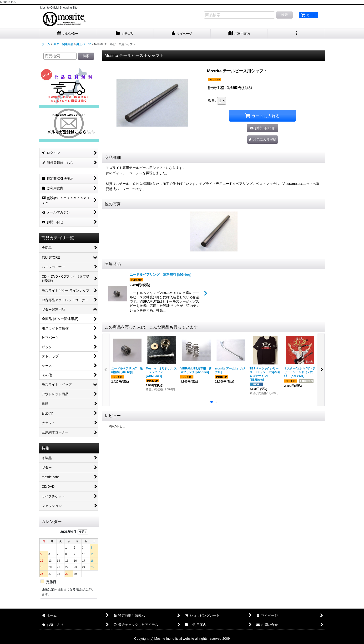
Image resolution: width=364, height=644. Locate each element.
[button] (296, 34)
